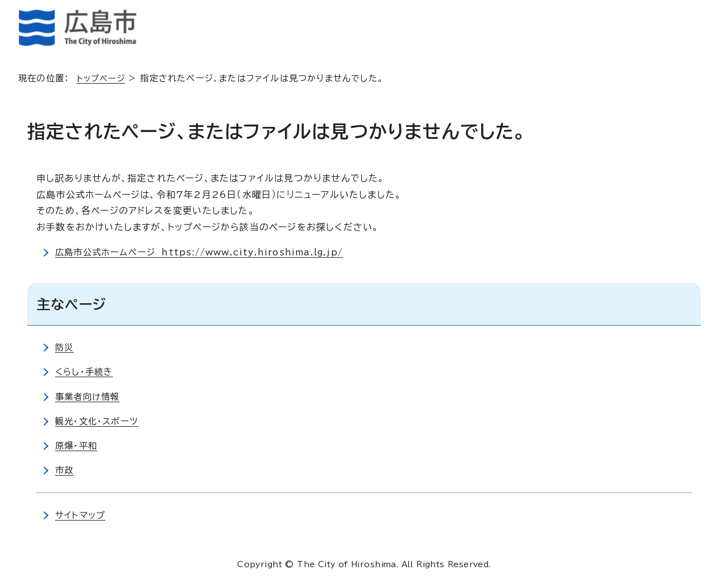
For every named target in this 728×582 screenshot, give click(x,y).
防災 (65, 347)
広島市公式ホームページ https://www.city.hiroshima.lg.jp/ (206, 252)
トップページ (103, 78)
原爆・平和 (77, 445)
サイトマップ (81, 515)
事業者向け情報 (89, 397)
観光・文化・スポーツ (99, 421)
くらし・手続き (86, 372)
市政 (65, 470)
